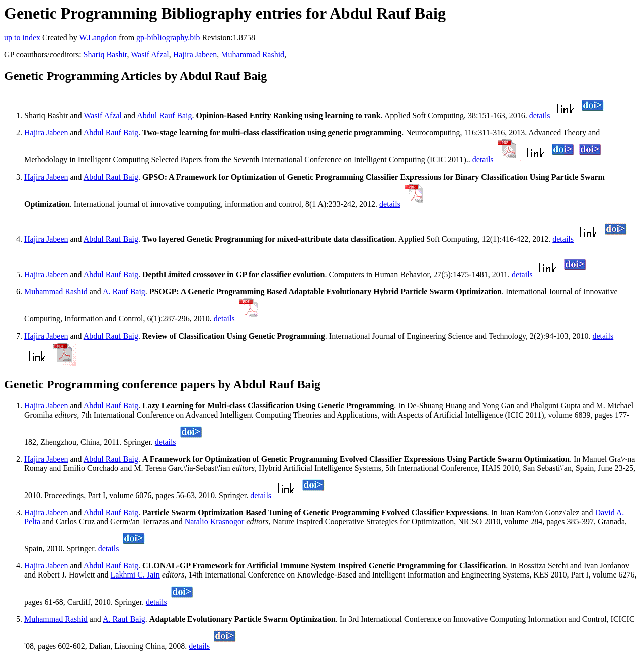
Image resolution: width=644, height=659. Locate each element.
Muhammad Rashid (253, 55)
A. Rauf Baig (124, 292)
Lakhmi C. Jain (135, 575)
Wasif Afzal (150, 55)
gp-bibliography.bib (168, 37)
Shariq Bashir (105, 55)
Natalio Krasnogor (215, 521)
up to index (22, 37)
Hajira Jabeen (195, 55)
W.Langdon (98, 37)
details (540, 115)
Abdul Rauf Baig (164, 115)
